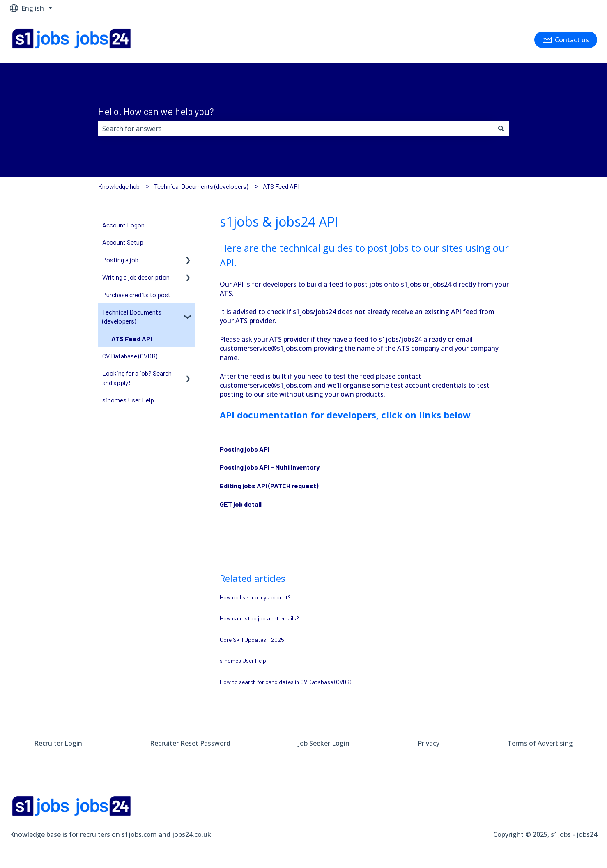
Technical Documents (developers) (201, 186)
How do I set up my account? (255, 597)
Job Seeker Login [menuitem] (324, 743)
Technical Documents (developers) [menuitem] (132, 316)
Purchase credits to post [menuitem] (136, 295)
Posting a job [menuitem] (120, 260)
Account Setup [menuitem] (123, 242)
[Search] (501, 129)
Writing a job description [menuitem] (136, 277)
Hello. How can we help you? (156, 111)
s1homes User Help (243, 660)
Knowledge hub (119, 186)
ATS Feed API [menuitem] (132, 339)
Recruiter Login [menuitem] (58, 743)
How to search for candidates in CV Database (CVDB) (285, 682)
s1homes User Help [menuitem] (128, 400)
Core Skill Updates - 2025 (252, 640)
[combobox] (296, 129)
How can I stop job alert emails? (259, 618)
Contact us (566, 40)
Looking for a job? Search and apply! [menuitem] (137, 378)
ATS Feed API (281, 186)
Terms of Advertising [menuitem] (540, 743)
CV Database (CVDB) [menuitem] (130, 356)
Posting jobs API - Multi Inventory (270, 467)
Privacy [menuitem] (429, 743)
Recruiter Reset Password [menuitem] (190, 743)
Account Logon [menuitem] (123, 225)
